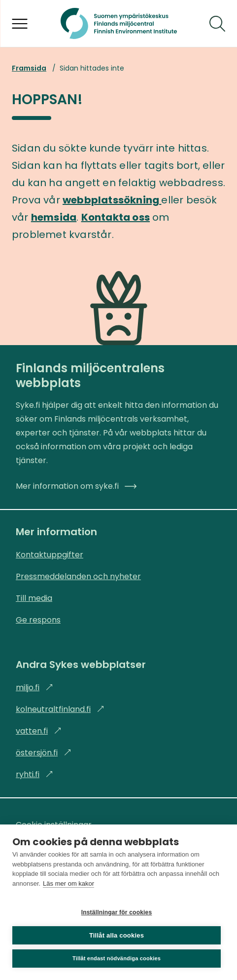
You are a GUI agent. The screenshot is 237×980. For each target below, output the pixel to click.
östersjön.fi (44, 753)
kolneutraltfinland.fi (60, 709)
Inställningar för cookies (117, 912)
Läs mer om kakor (68, 883)
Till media (34, 598)
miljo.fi (34, 687)
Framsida (29, 68)
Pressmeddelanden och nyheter (78, 576)
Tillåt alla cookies (117, 935)
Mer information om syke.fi (76, 486)
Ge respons (38, 620)
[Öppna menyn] (20, 24)
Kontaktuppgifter (50, 555)
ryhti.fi (34, 774)
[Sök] (217, 24)
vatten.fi (39, 731)
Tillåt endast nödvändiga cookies (117, 958)
